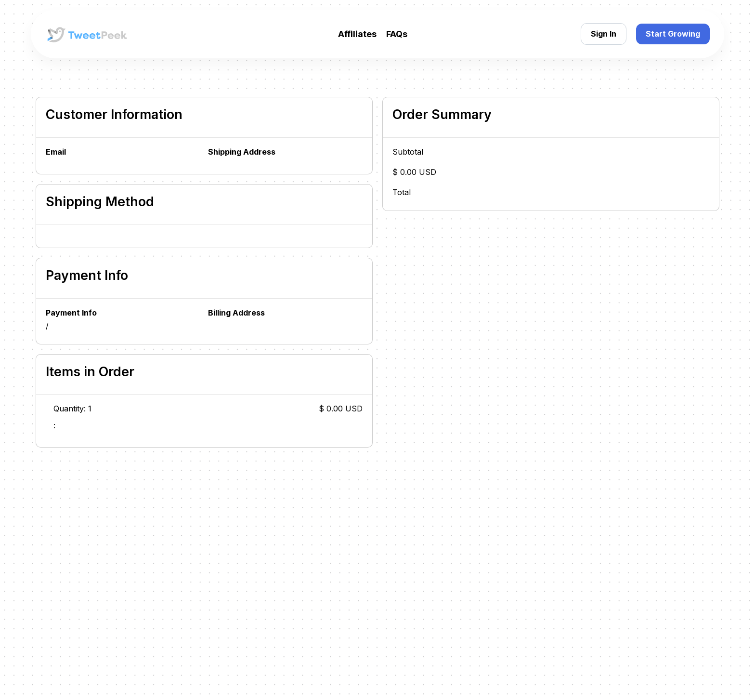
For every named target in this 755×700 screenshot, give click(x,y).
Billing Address (236, 313)
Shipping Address (242, 152)
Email (56, 152)
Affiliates (357, 34)
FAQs (397, 34)
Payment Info (71, 313)
